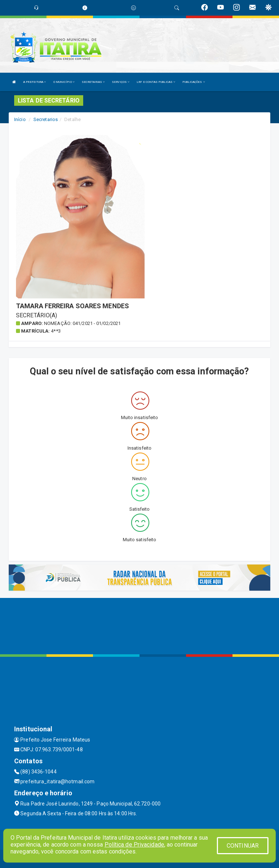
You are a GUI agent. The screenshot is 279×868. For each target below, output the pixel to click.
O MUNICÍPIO (64, 82)
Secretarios (46, 119)
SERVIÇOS (121, 82)
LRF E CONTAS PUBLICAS (156, 82)
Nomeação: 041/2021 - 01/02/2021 (82, 323)
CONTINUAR (243, 846)
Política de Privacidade (134, 845)
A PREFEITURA (35, 82)
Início (20, 119)
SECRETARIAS (93, 82)
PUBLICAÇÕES (193, 82)
